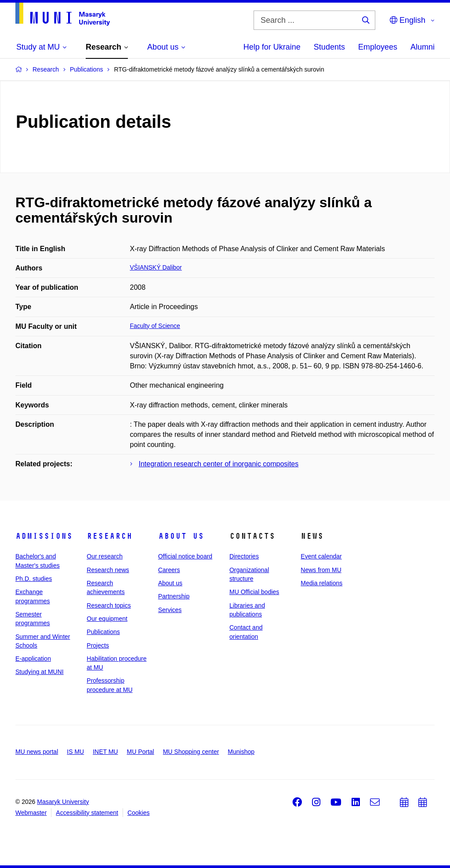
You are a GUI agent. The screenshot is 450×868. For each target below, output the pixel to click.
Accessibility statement (87, 813)
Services (170, 610)
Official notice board (185, 556)
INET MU (105, 752)
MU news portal (37, 752)
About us (181, 536)
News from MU (321, 570)
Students (329, 47)
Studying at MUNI (40, 672)
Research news (108, 570)
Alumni (423, 47)
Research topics (109, 605)
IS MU (75, 752)
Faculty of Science (155, 326)
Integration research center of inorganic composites (219, 464)
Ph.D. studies (34, 579)
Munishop (241, 752)
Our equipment (107, 619)
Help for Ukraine (272, 47)
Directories (244, 556)
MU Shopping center (191, 752)
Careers (169, 570)
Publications (103, 632)
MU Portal (140, 752)
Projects (98, 645)
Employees (378, 47)
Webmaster (31, 813)
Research (109, 536)
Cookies (139, 813)
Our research (105, 556)
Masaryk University (63, 802)
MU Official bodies (254, 592)
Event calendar (321, 556)
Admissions (44, 536)
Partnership (174, 596)
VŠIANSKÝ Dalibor (156, 267)
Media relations (321, 583)
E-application (33, 659)
